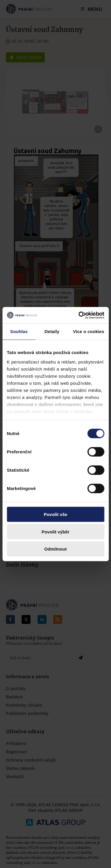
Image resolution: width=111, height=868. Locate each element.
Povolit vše (55, 514)
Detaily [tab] (52, 331)
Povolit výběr (55, 532)
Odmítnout (56, 549)
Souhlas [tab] (19, 331)
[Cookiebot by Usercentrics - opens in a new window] (79, 315)
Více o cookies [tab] (89, 331)
